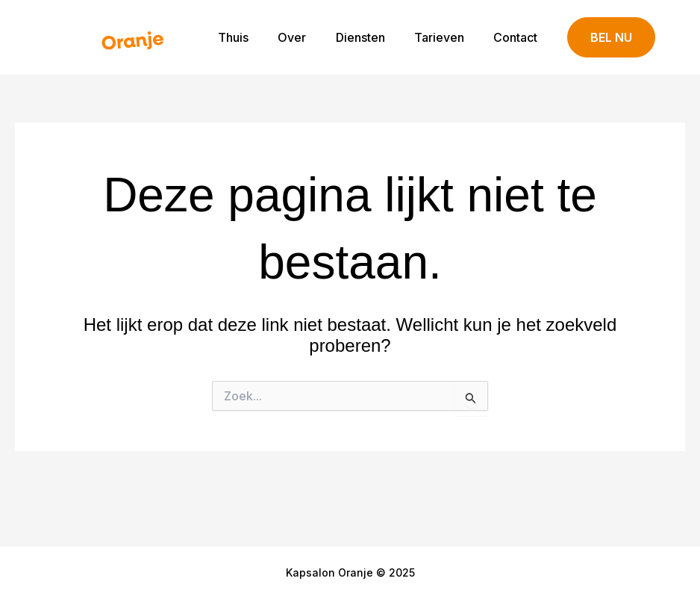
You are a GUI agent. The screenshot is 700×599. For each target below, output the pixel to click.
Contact (518, 37)
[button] (611, 38)
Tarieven (447, 37)
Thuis (258, 37)
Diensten (374, 37)
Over (311, 37)
